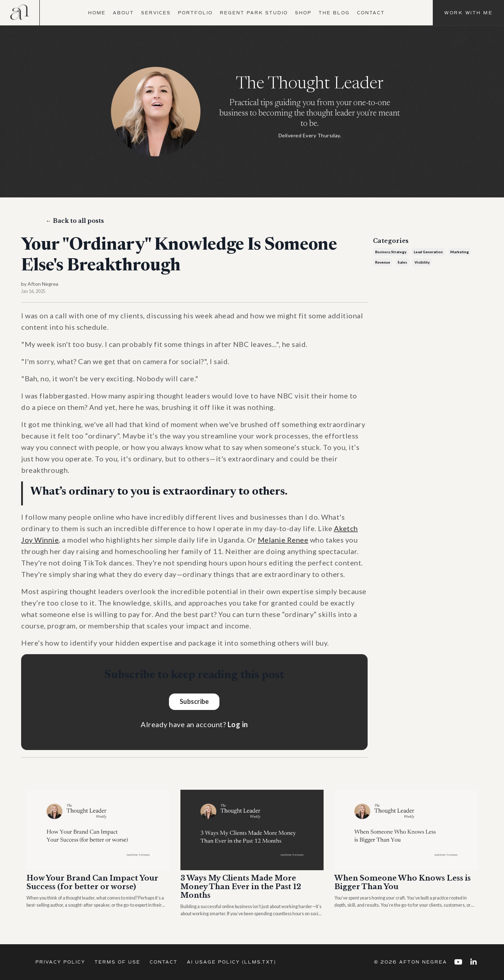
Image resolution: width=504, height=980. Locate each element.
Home (97, 13)
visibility (422, 262)
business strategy (391, 252)
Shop (303, 13)
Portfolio (195, 13)
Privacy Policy (60, 962)
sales (402, 262)
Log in (238, 724)
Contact (371, 13)
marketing (460, 252)
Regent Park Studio (254, 13)
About (123, 13)
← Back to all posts (75, 221)
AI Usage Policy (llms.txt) (231, 962)
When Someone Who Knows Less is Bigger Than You (403, 882)
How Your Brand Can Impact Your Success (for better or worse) (92, 882)
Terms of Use (117, 962)
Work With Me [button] (468, 13)
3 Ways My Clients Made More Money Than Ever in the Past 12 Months (241, 887)
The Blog (334, 13)
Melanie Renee (283, 540)
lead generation (428, 252)
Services (156, 13)
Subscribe (194, 701)
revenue (383, 262)
